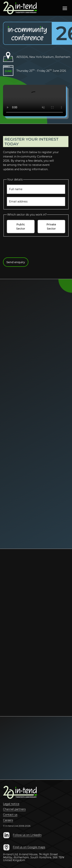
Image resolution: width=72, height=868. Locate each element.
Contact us (10, 815)
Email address (18, 201)
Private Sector (51, 227)
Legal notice (11, 804)
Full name (16, 189)
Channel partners (14, 809)
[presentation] (32, 247)
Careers (8, 820)
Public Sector (21, 227)
